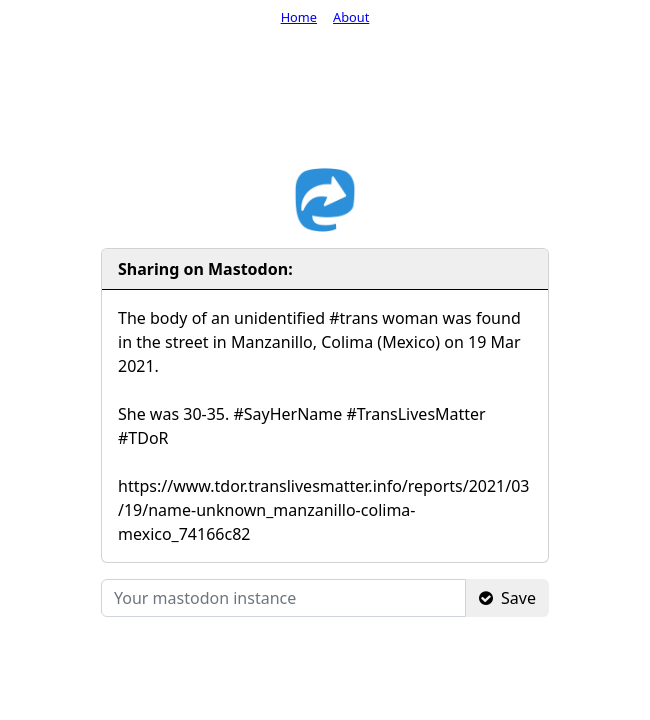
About (351, 17)
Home (299, 17)
